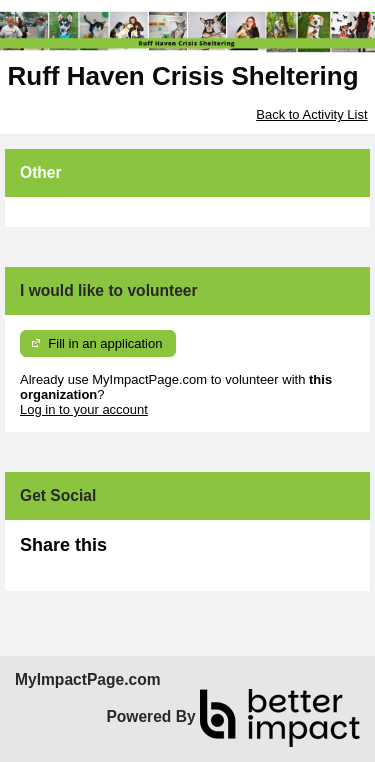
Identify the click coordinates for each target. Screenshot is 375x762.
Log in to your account (84, 409)
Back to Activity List (311, 114)
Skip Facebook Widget (172, 553)
